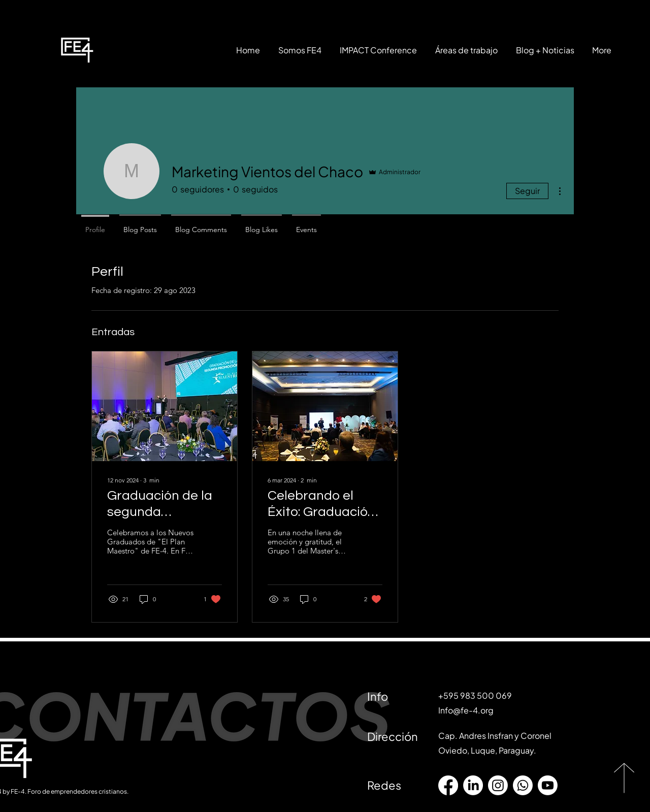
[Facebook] (448, 785)
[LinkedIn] (473, 785)
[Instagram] (498, 785)
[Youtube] (548, 785)
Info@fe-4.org (466, 710)
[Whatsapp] (523, 785)
